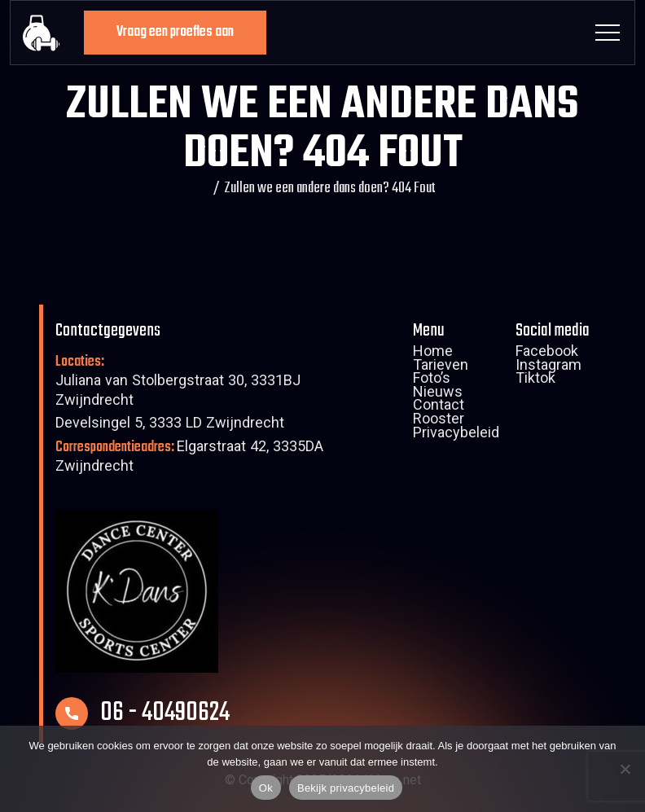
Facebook (547, 353)
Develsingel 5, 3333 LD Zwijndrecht (170, 425)
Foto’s (432, 380)
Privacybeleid (456, 435)
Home (433, 353)
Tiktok (535, 380)
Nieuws (438, 394)
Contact (439, 407)
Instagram (548, 367)
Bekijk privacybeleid (346, 788)
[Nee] (625, 769)
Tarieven (441, 367)
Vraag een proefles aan (175, 32)
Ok (266, 788)
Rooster (439, 421)
